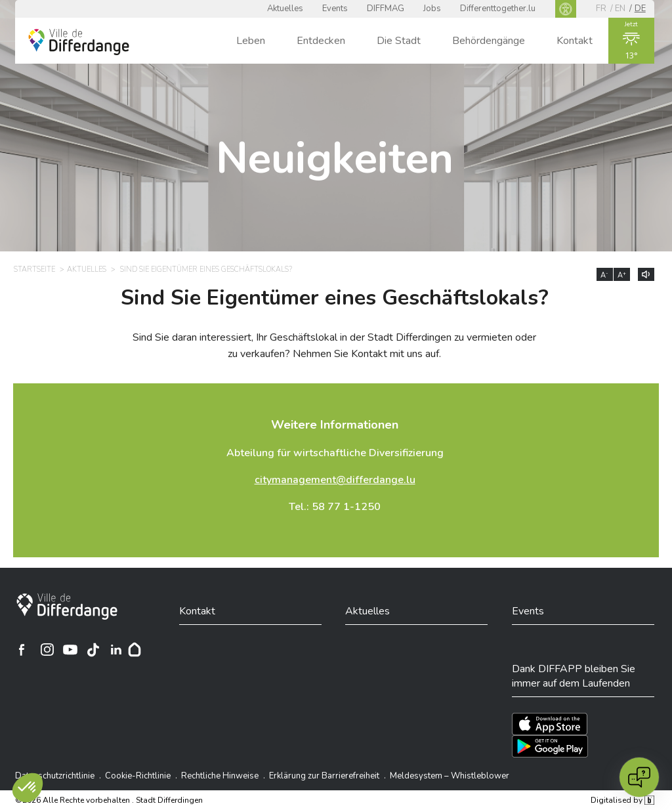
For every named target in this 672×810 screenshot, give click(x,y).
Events (335, 9)
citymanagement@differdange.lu (335, 480)
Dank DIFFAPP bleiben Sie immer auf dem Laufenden (574, 676)
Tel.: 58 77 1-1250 (335, 507)
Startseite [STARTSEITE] (34, 269)
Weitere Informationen (335, 425)
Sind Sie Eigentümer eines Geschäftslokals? (335, 298)
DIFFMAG (386, 9)
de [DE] (640, 9)
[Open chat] (639, 777)
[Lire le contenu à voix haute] (646, 274)
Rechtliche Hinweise (220, 776)
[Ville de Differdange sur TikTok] (93, 650)
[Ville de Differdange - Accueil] (79, 42)
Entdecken (321, 41)
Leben (251, 41)
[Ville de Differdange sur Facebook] (22, 650)
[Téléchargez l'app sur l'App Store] (550, 724)
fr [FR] (601, 9)
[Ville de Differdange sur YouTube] (70, 650)
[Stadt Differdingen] (67, 607)
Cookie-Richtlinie (138, 776)
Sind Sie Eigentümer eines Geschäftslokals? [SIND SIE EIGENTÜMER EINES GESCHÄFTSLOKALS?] (206, 269)
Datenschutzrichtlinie (55, 776)
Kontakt (575, 41)
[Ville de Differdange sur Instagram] (47, 650)
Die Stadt (399, 41)
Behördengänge (489, 41)
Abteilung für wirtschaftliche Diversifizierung (335, 453)
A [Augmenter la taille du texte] (622, 275)
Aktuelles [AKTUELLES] (87, 269)
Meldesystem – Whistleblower (450, 776)
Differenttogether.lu (498, 9)
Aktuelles (285, 9)
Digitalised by (622, 800)
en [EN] (620, 9)
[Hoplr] (135, 650)
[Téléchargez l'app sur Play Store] (550, 746)
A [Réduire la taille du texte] (604, 275)
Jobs (432, 9)
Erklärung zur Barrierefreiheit (324, 776)
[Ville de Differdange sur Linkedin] (116, 650)
